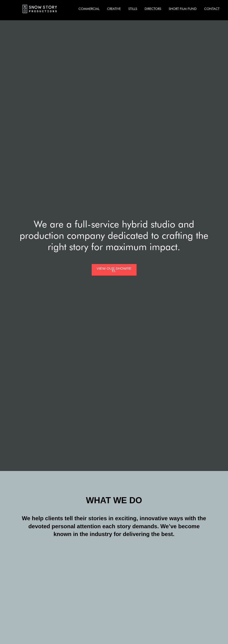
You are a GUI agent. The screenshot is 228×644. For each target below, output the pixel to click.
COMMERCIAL (89, 9)
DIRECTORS (153, 9)
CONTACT (212, 9)
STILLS (133, 9)
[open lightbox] (114, 270)
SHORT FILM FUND (183, 9)
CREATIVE (114, 9)
